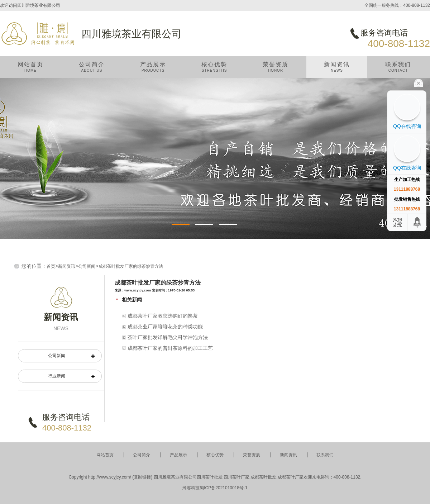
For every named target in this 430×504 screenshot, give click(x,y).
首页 (51, 266)
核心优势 (214, 70)
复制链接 (142, 477)
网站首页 (30, 70)
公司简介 (92, 70)
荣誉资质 (276, 70)
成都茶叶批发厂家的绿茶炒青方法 (131, 266)
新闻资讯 (337, 70)
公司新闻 (87, 266)
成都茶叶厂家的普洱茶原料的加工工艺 (170, 348)
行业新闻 (57, 376)
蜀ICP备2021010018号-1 (223, 488)
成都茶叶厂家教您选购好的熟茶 (163, 316)
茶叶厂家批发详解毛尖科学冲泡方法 (168, 337)
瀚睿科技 (191, 488)
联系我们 (398, 70)
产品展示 (153, 70)
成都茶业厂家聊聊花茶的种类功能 (165, 327)
